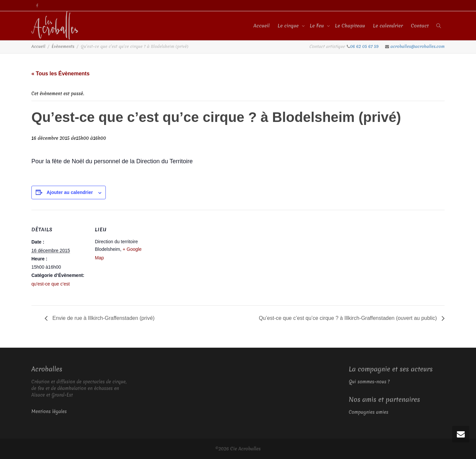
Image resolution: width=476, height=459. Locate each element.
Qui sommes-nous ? (369, 382)
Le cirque (289, 26)
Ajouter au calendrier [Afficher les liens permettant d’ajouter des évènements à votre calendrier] (70, 192)
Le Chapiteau (350, 26)
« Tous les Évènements (60, 74)
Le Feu (317, 26)
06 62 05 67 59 (365, 46)
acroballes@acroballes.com (417, 46)
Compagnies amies (369, 412)
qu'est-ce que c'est (51, 284)
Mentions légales (49, 411)
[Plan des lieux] (193, 256)
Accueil (262, 26)
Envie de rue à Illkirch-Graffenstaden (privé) (103, 318)
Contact (420, 26)
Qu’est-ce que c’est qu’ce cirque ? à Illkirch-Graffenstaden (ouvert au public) (349, 318)
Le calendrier (388, 26)
